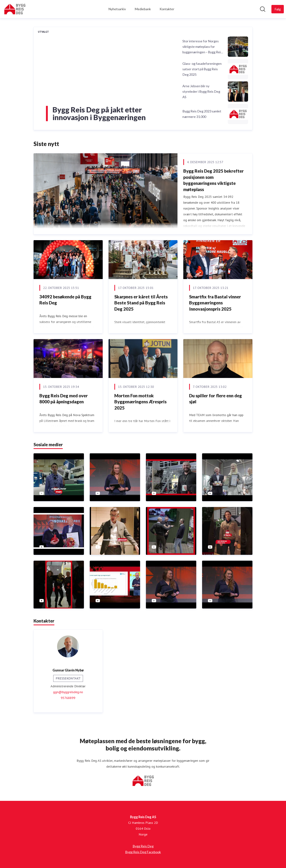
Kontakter (167, 9)
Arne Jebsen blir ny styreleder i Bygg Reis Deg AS (201, 91)
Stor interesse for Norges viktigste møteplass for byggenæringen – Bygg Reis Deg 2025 (202, 47)
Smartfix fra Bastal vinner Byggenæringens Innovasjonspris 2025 (215, 303)
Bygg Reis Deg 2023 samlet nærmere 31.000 (202, 114)
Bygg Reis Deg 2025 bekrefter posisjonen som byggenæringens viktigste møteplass (213, 180)
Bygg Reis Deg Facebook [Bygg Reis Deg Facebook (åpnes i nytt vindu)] (143, 852)
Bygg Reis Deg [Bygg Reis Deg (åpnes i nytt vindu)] (143, 846)
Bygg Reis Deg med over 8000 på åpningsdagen (64, 399)
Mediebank (143, 9)
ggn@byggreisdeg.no (68, 692)
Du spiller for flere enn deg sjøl (216, 399)
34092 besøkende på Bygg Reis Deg (65, 300)
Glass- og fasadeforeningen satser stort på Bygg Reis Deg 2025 (202, 69)
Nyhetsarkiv (117, 9)
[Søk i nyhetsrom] (263, 9)
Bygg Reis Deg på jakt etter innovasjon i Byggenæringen (99, 114)
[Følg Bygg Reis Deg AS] (278, 9)
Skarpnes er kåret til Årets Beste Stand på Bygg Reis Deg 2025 (141, 303)
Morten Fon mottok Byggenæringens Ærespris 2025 (140, 402)
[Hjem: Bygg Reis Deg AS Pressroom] (15, 9)
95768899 (68, 698)
